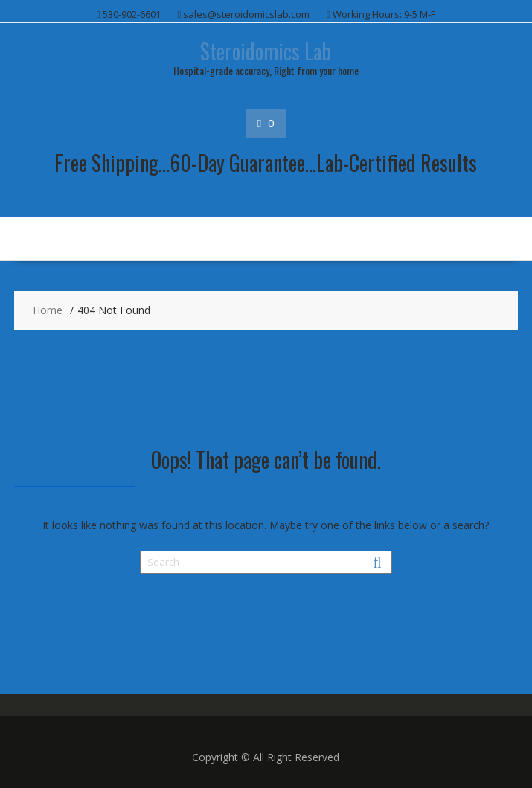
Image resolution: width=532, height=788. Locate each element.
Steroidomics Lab (266, 51)
